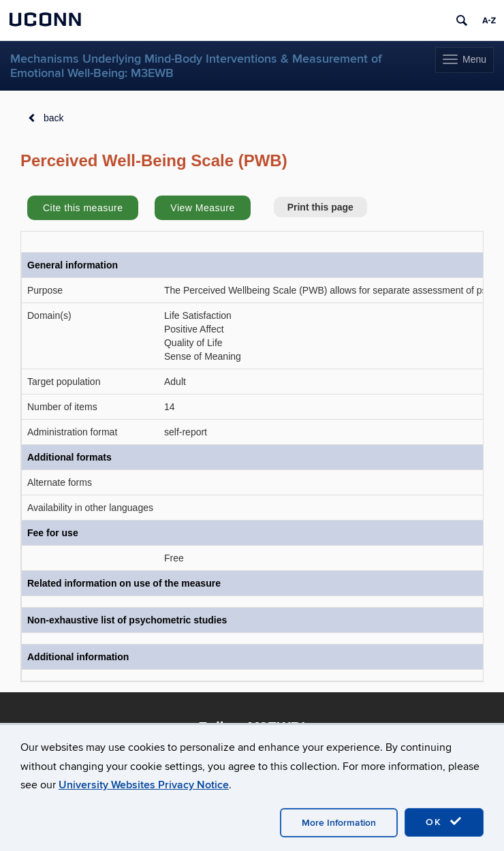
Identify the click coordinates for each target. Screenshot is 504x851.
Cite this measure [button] (83, 208)
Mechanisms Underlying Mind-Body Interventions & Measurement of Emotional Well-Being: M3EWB (196, 66)
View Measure (202, 208)
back (54, 118)
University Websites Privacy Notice (144, 785)
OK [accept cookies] (444, 822)
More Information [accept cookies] (339, 823)
